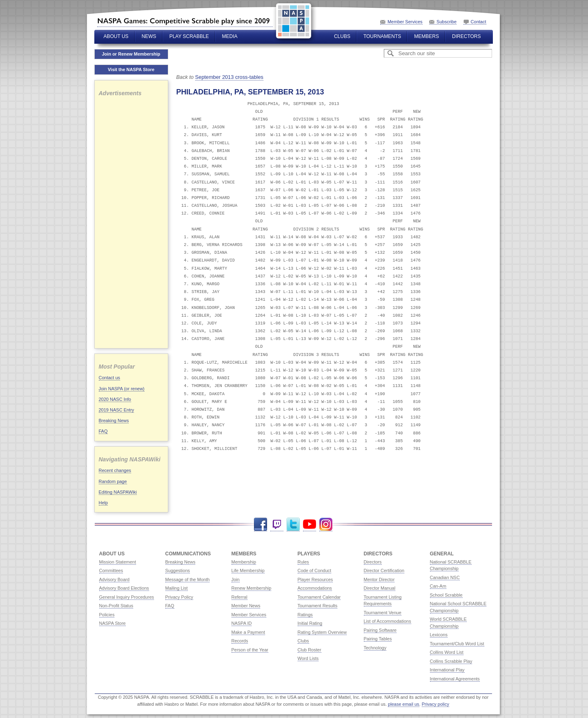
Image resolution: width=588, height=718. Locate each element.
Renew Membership (252, 588)
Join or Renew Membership (131, 54)
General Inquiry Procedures (127, 597)
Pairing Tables (378, 639)
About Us (116, 36)
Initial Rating (310, 623)
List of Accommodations (388, 621)
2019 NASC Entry (117, 410)
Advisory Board (115, 579)
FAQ (103, 431)
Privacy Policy (179, 597)
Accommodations (315, 588)
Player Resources (315, 579)
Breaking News (114, 421)
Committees (111, 570)
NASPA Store (112, 623)
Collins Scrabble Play (451, 661)
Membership (244, 562)
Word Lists (308, 658)
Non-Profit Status (116, 606)
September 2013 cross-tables (229, 77)
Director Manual (380, 588)
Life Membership (248, 570)
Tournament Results (318, 606)
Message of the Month (188, 579)
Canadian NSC (445, 577)
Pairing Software (380, 630)
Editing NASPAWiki (118, 492)
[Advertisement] (131, 221)
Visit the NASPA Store (131, 69)
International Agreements (455, 679)
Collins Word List (447, 652)
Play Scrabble (189, 36)
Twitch (277, 525)
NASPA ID (242, 623)
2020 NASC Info (115, 399)
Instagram (326, 525)
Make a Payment (248, 632)
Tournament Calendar (319, 597)
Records (240, 641)
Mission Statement (118, 562)
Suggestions (178, 570)
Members (427, 36)
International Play (447, 670)
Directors (466, 36)
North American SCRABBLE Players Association (185, 21)
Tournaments (382, 36)
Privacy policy (435, 704)
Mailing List (177, 588)
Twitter (293, 525)
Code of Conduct (315, 570)
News (149, 36)
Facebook (261, 525)
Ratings (305, 615)
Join (236, 579)
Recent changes (115, 470)
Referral (239, 597)
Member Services (405, 22)
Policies (107, 615)
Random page (113, 481)
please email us (403, 704)
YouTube (310, 525)
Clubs (342, 36)
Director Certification (384, 570)
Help (104, 503)
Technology (375, 648)
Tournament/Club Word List (457, 644)
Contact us (110, 378)
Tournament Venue (383, 613)
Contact (479, 22)
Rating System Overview (322, 632)
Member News (246, 606)
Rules (303, 562)
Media (230, 36)
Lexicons (439, 635)
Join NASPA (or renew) (122, 389)
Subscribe (447, 22)
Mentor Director (379, 579)
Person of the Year (250, 650)
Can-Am (438, 586)
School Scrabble (446, 595)
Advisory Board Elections (124, 588)
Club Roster (310, 650)
